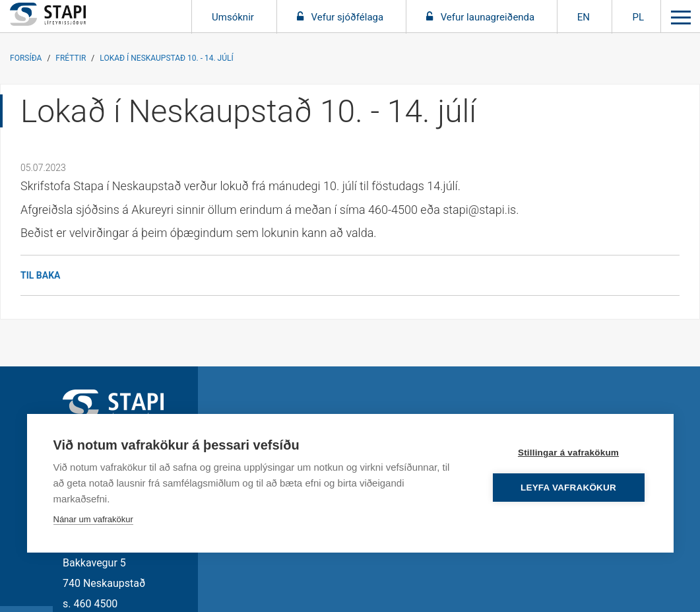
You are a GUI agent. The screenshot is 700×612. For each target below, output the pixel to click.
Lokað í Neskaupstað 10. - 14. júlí (166, 58)
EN (584, 17)
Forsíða (26, 58)
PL (638, 17)
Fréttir (71, 58)
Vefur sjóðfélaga (348, 17)
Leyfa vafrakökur (568, 488)
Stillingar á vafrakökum (568, 453)
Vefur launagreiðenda (488, 17)
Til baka (40, 275)
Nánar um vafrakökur (93, 519)
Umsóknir (234, 17)
